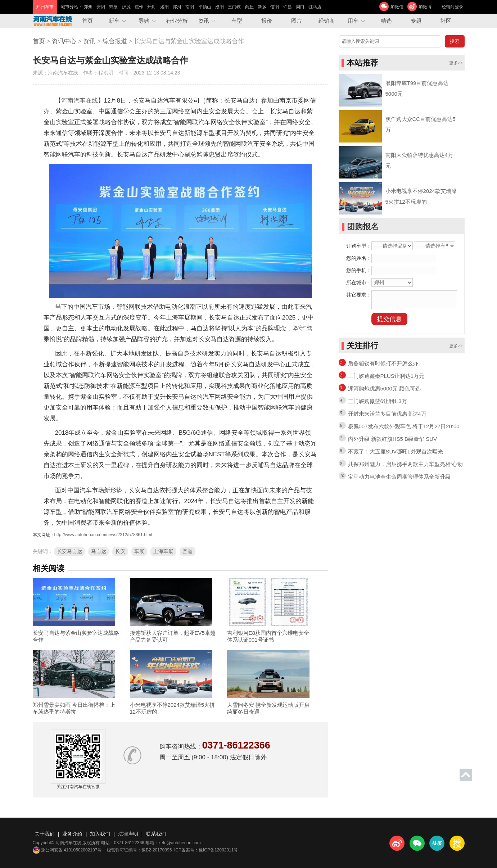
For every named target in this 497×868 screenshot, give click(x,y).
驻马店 (315, 7)
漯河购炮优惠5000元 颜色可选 (385, 388)
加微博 (425, 7)
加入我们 (100, 834)
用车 (353, 21)
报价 (267, 21)
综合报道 (115, 41)
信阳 (275, 7)
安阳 (101, 7)
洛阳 (164, 7)
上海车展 (163, 551)
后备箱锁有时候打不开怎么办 (383, 363)
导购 (144, 21)
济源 (126, 7)
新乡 (262, 7)
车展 (139, 551)
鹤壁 (113, 7)
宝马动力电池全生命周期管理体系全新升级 (399, 477)
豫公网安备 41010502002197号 (67, 850)
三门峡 (234, 7)
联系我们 (156, 834)
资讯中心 (64, 41)
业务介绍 (72, 834)
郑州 (88, 7)
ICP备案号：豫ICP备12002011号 (206, 850)
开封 (152, 7)
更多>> (456, 63)
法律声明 (128, 834)
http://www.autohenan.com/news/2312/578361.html (103, 535)
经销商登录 (452, 7)
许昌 (288, 7)
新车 (114, 21)
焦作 (139, 7)
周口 (300, 7)
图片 (297, 21)
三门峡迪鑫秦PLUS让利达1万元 (386, 376)
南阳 (190, 7)
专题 (416, 21)
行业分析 (177, 21)
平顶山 (205, 7)
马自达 (99, 551)
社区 (446, 21)
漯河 (177, 7)
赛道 (187, 551)
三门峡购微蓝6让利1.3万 (378, 401)
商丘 (249, 7)
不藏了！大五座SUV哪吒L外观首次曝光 (396, 451)
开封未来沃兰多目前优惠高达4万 (387, 414)
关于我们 (45, 834)
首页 (87, 21)
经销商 (327, 21)
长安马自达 (69, 551)
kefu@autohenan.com (180, 843)
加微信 (397, 7)
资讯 (204, 21)
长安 (120, 551)
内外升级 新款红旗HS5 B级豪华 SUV (393, 439)
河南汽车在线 (80, 101)
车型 (237, 21)
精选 (386, 21)
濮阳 (220, 7)
